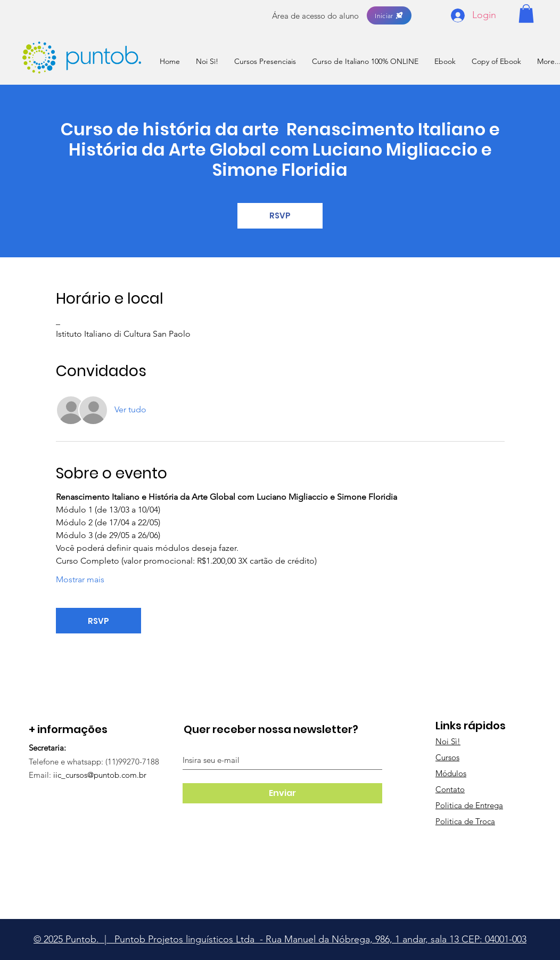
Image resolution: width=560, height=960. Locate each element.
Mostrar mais (80, 579)
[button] (526, 14)
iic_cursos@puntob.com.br (100, 775)
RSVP (280, 215)
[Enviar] (282, 793)
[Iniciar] (389, 15)
